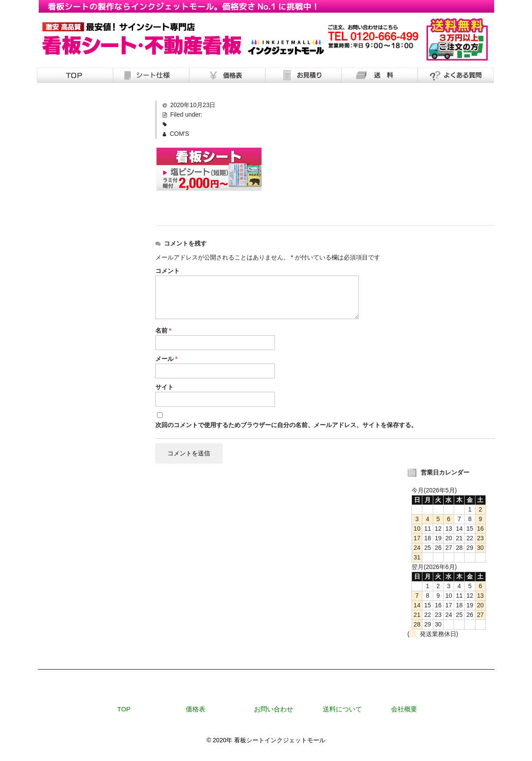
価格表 (196, 709)
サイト (164, 387)
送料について (342, 709)
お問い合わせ (274, 709)
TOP (124, 709)
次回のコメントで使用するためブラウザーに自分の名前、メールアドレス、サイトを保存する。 (286, 425)
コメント (167, 271)
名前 (163, 330)
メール (166, 359)
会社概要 (404, 709)
